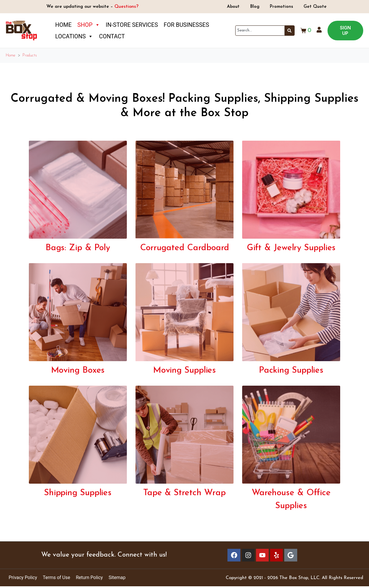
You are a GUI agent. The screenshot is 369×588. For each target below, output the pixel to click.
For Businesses (186, 25)
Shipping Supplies (78, 493)
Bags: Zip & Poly (78, 248)
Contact (112, 36)
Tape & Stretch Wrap (184, 493)
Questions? (126, 7)
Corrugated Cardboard (185, 248)
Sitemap (117, 579)
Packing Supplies (291, 371)
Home (63, 25)
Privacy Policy (23, 579)
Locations (74, 36)
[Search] (289, 31)
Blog (254, 7)
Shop (89, 25)
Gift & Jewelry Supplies (291, 248)
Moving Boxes (78, 371)
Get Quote (317, 7)
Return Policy (89, 579)
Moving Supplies (185, 371)
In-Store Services (132, 25)
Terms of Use (57, 579)
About (231, 7)
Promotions (282, 7)
